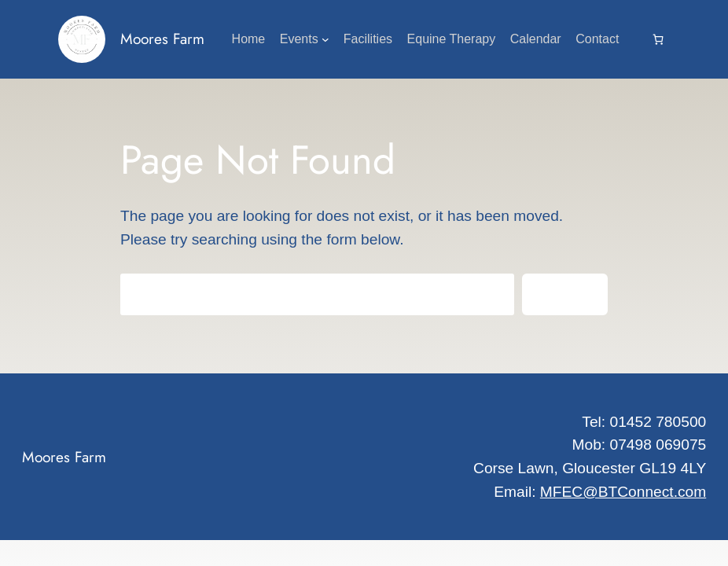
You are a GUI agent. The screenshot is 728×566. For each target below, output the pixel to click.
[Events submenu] (325, 39)
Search (565, 294)
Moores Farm (162, 39)
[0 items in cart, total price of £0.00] (658, 39)
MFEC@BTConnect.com (623, 492)
